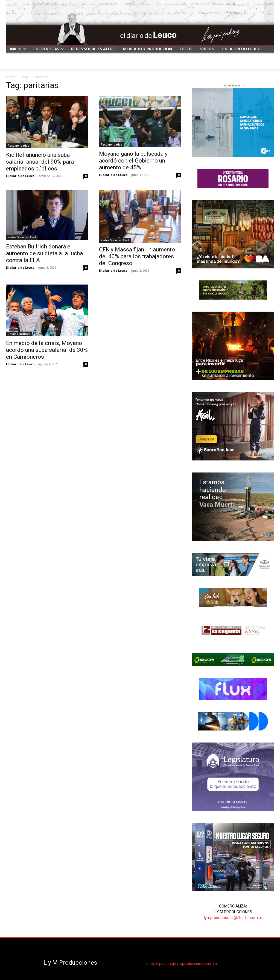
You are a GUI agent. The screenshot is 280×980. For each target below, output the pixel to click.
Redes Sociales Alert (22, 237)
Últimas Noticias (19, 334)
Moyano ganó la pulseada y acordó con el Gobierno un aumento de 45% (133, 161)
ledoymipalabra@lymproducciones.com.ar (182, 964)
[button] (267, 62)
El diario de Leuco (20, 176)
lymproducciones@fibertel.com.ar (233, 918)
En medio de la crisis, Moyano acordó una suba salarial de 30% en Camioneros (47, 350)
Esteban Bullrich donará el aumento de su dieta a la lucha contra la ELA (44, 253)
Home (11, 77)
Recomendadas (18, 146)
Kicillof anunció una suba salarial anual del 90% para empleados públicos (40, 162)
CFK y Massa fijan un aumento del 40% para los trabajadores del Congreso (137, 256)
